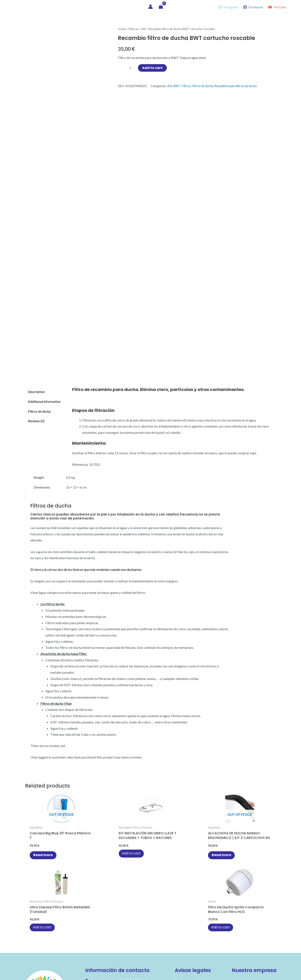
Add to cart (152, 68)
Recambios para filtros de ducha (236, 86)
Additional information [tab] (44, 402)
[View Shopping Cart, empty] (161, 7)
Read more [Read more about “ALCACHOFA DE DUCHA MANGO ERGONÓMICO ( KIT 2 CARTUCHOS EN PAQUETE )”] (151, 857)
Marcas (134, 29)
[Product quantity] (130, 68)
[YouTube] (277, 7)
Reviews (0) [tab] (36, 421)
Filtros (186, 86)
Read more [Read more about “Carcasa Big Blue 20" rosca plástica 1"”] (42, 857)
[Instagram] (228, 7)
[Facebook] (253, 7)
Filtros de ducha (203, 86)
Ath (144, 29)
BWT (177, 86)
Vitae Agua (23, 7)
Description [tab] (36, 392)
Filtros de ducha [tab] (39, 411)
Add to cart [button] (93, 859)
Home (122, 29)
